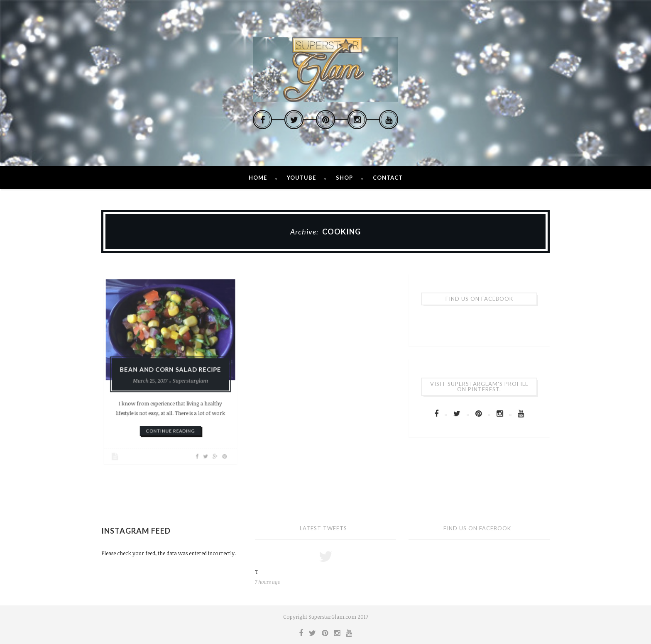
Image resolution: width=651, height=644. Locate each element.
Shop (344, 178)
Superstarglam (188, 379)
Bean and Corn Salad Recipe (170, 370)
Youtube (301, 178)
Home (258, 178)
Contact (388, 178)
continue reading (170, 424)
